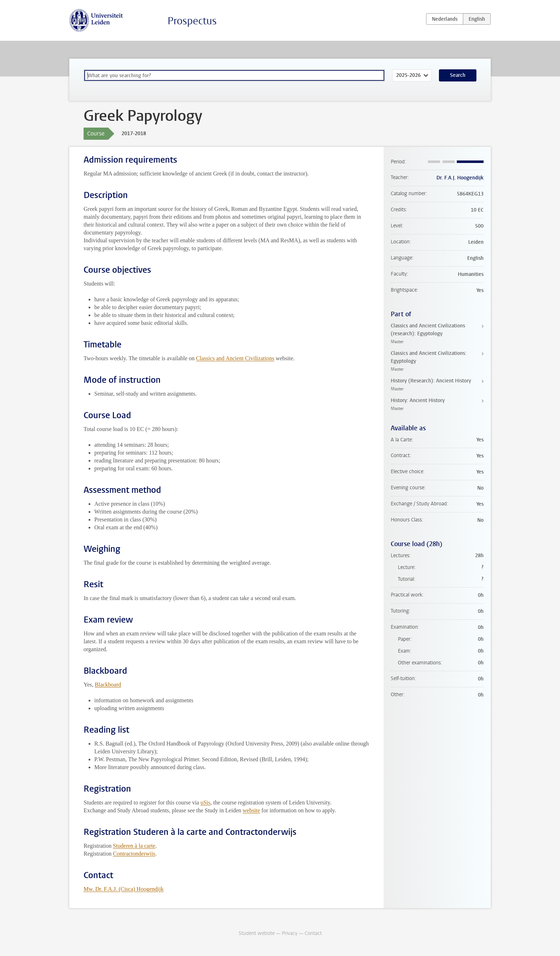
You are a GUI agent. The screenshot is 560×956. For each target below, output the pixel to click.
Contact (313, 933)
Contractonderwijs (134, 854)
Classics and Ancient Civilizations (235, 358)
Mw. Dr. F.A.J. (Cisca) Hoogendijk (124, 889)
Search (458, 75)
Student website (257, 933)
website (251, 810)
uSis (205, 803)
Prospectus (192, 21)
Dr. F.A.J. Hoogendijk (460, 178)
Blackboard (108, 685)
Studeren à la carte (134, 846)
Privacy (290, 933)
